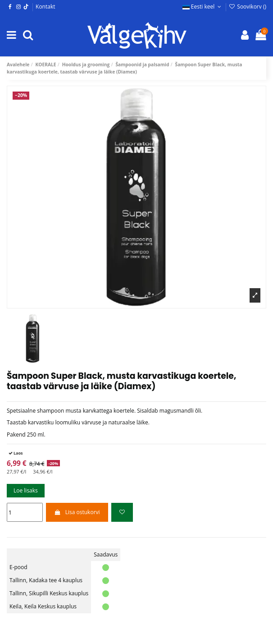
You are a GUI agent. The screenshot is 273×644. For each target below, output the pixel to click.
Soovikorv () (248, 7)
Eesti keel (203, 7)
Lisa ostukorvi (77, 512)
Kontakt (45, 7)
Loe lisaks (26, 490)
